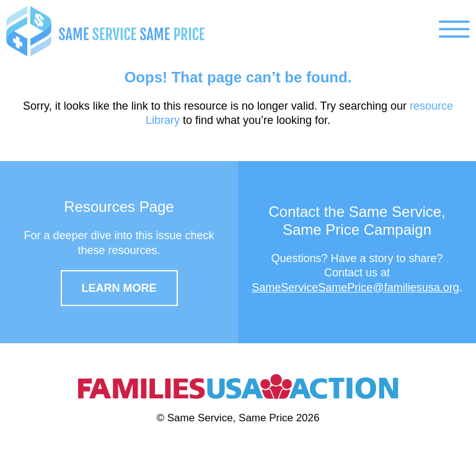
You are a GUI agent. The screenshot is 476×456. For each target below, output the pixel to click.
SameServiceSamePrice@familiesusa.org (355, 287)
